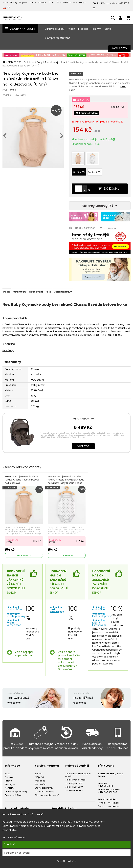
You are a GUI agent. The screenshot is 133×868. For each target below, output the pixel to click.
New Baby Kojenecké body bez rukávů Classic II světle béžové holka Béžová (22, 480)
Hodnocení (36, 292)
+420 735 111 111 (105, 786)
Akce (6, 2)
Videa (52, 2)
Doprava (24, 2)
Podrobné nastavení (17, 853)
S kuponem (12, 540)
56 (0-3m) (79, 172)
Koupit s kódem (87, 113)
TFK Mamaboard (74, 790)
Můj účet (40, 777)
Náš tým (96, 29)
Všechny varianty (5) (100, 206)
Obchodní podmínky (16, 791)
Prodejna (43, 2)
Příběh (71, 29)
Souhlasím (11, 844)
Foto (48, 292)
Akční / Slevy (119, 48)
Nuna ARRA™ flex (83, 418)
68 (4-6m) (95, 172)
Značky (14, 2)
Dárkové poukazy (55, 29)
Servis (33, 2)
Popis (7, 292)
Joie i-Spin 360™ (74, 783)
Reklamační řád (14, 795)
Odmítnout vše (67, 861)
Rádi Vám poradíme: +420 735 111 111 (111, 6)
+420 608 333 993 (107, 792)
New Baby (20, 95)
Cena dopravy (63, 292)
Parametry (20, 292)
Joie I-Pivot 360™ (74, 787)
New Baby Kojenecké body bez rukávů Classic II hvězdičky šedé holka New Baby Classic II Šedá (66, 480)
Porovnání (41, 784)
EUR (7, 8)
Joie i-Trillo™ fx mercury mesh (78, 775)
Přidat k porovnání (82, 228)
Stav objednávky (65, 2)
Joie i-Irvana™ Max (75, 780)
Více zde (83, 446)
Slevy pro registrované (57, 38)
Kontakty (80, 2)
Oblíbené (40, 781)
